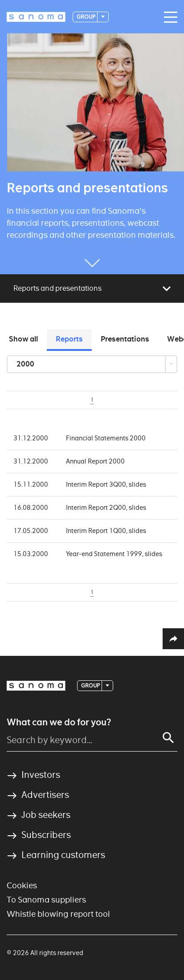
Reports (69, 339)
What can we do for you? (59, 722)
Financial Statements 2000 (106, 438)
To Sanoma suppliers (46, 900)
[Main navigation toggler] (168, 17)
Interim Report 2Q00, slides (106, 508)
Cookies (22, 885)
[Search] (168, 738)
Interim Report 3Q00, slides (106, 484)
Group (86, 17)
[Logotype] (36, 17)
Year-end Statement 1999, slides (114, 554)
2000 (26, 364)
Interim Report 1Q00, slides (106, 531)
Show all (23, 339)
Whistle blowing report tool (58, 914)
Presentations (125, 339)
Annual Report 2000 (95, 461)
